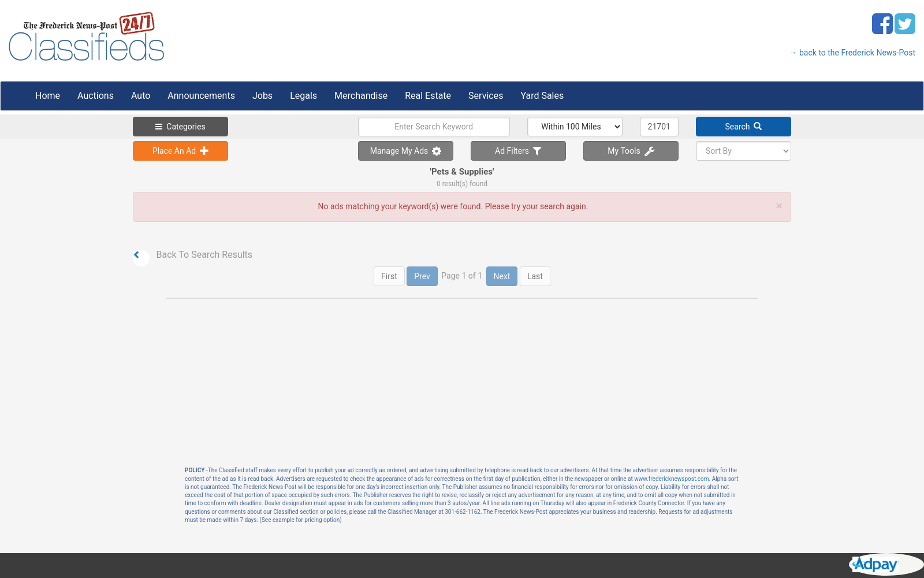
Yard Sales (542, 96)
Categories (180, 127)
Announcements (201, 96)
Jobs (262, 96)
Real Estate (428, 96)
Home (48, 96)
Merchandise (361, 96)
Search (744, 127)
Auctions (96, 96)
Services (486, 96)
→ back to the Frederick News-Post (852, 53)
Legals (303, 96)
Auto (141, 96)
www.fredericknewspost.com (671, 479)
